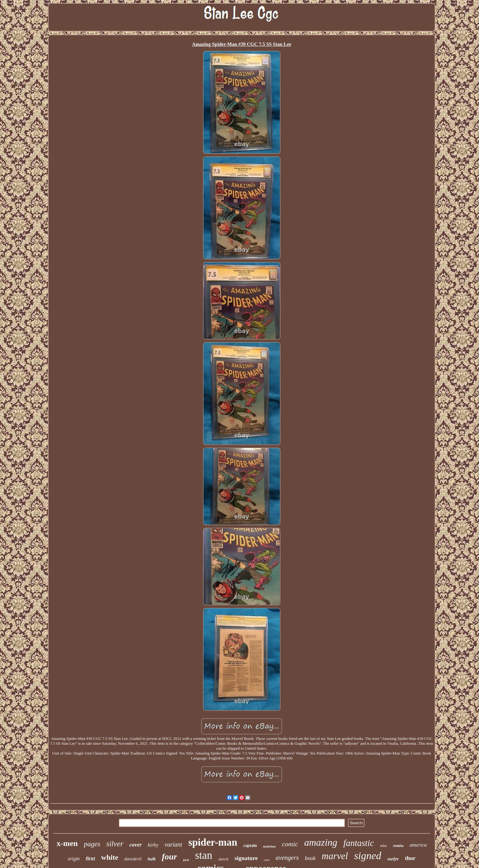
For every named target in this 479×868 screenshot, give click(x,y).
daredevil (133, 859)
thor (410, 858)
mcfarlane (269, 846)
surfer (393, 859)
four (170, 857)
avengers (287, 858)
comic (290, 844)
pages (92, 844)
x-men (67, 843)
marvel (335, 856)
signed (368, 856)
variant (174, 844)
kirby (153, 845)
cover (136, 845)
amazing (321, 842)
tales (384, 846)
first (90, 859)
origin (74, 859)
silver (115, 844)
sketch (223, 859)
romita (398, 846)
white (110, 857)
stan (203, 855)
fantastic (359, 843)
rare (267, 860)
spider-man (213, 842)
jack (186, 860)
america (418, 845)
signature (246, 858)
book (310, 858)
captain (250, 846)
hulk (152, 859)
